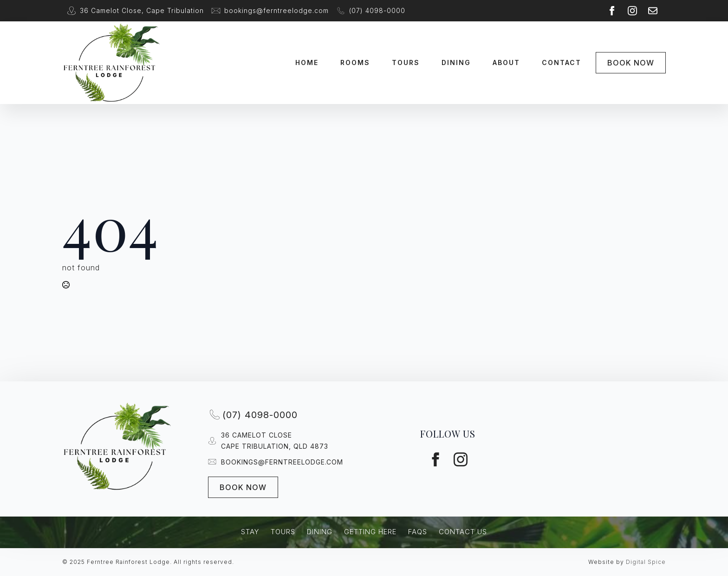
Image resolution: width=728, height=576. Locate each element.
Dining (456, 62)
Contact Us (463, 532)
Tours (406, 62)
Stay (250, 532)
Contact (562, 62)
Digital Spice (646, 562)
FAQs (418, 532)
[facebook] (612, 11)
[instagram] (632, 11)
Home (307, 62)
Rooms (355, 62)
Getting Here (370, 532)
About (506, 62)
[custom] (653, 11)
